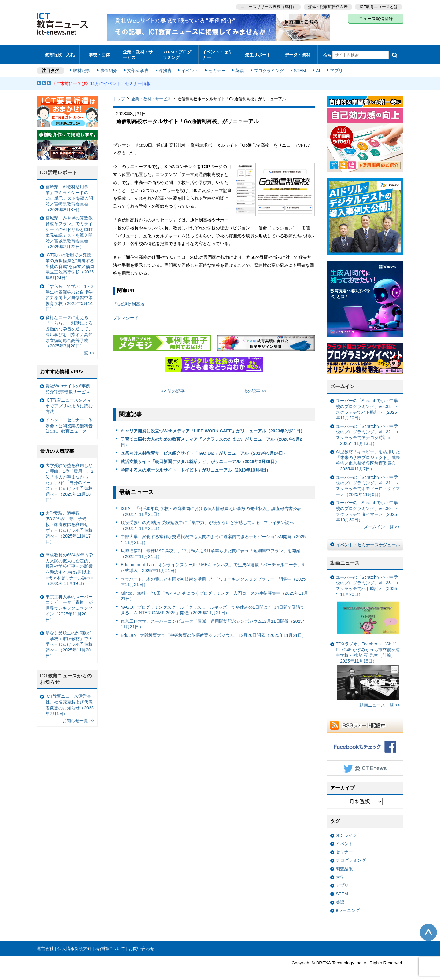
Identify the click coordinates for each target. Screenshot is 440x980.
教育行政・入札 (60, 53)
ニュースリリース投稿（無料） (268, 6)
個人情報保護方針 (75, 945)
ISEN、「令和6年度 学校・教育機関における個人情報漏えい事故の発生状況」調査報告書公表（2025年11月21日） (211, 509)
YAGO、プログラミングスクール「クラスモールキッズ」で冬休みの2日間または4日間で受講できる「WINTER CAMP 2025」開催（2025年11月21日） (213, 607)
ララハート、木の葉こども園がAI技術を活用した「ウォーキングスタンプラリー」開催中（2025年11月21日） (213, 579)
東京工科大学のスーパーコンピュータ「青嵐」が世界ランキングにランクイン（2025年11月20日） (69, 605)
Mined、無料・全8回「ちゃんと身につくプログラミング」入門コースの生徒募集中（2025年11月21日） (214, 593)
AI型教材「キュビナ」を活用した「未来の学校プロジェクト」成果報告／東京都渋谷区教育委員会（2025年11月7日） (368, 457)
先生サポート (258, 53)
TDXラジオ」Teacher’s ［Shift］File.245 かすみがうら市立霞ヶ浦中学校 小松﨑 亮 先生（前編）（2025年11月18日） (368, 668)
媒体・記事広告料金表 (328, 6)
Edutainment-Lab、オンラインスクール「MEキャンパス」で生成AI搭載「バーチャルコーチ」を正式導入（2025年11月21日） (213, 565)
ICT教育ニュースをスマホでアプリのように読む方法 (69, 403)
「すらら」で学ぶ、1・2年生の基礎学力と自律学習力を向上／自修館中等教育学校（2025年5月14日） (69, 295)
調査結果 (344, 866)
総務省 (165, 68)
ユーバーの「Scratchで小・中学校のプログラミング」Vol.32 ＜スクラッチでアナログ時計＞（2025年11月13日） (368, 432)
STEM (299, 68)
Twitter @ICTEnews (365, 765)
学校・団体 (99, 53)
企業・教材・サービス (137, 53)
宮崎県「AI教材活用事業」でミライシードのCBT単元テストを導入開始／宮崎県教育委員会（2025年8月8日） (69, 195)
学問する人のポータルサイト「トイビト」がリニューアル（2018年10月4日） (196, 467)
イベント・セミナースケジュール (368, 542)
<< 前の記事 (173, 388)
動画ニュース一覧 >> (380, 702)
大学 (340, 874)
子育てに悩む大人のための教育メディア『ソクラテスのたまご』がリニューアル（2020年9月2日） (211, 439)
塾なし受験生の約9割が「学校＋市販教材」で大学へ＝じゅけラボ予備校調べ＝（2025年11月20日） (69, 641)
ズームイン (343, 384)
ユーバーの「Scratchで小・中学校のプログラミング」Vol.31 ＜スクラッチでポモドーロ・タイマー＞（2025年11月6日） (368, 483)
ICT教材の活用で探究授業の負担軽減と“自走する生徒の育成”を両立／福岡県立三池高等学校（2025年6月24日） (70, 264)
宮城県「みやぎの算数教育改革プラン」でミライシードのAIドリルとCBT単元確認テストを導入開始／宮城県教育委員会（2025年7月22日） (69, 229)
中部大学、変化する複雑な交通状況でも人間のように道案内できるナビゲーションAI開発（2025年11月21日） (213, 537)
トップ (119, 96)
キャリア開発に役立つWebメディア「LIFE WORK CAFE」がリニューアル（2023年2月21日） (213, 428)
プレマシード (126, 315)
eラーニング (348, 908)
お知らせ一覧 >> (78, 718)
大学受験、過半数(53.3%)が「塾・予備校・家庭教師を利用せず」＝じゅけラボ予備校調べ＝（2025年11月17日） (69, 524)
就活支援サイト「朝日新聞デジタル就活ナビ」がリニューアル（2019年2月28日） (200, 459)
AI (316, 68)
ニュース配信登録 (376, 18)
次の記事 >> (255, 388)
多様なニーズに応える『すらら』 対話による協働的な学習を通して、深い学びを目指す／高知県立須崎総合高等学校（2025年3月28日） (69, 329)
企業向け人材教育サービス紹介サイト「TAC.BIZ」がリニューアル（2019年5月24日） (204, 450)
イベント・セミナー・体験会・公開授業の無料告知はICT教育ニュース (69, 422)
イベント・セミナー (216, 53)
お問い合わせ (141, 945)
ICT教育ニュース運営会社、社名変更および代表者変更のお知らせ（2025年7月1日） (70, 702)
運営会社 (45, 945)
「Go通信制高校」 (131, 301)
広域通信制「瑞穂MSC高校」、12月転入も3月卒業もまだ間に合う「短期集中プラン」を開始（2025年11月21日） (211, 551)
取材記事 (82, 68)
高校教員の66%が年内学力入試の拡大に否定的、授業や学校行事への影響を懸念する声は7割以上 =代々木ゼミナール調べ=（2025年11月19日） (70, 566)
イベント (190, 68)
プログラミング (268, 68)
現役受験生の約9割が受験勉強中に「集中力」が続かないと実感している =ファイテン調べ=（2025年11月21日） (209, 523)
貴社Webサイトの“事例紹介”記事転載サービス (68, 386)
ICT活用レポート (59, 170)
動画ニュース (345, 560)
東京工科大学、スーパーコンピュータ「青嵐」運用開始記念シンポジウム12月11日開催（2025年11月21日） (214, 621)
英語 (239, 68)
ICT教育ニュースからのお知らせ (66, 676)
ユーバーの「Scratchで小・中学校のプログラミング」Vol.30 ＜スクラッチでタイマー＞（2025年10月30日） (368, 508)
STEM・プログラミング (179, 53)
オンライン (346, 832)
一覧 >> (87, 350)
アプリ (335, 68)
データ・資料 (298, 53)
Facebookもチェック (365, 743)
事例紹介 (109, 68)
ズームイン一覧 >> (382, 524)
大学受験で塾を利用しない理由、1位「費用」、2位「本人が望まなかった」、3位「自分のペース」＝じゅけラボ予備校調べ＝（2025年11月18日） (69, 480)
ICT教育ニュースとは (379, 6)
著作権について (110, 945)
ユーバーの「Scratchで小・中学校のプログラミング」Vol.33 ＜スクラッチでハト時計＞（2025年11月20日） (368, 406)
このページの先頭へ (428, 929)
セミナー (216, 68)
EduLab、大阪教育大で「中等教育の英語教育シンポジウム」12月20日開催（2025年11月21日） (214, 632)
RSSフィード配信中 (365, 722)
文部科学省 (138, 68)
